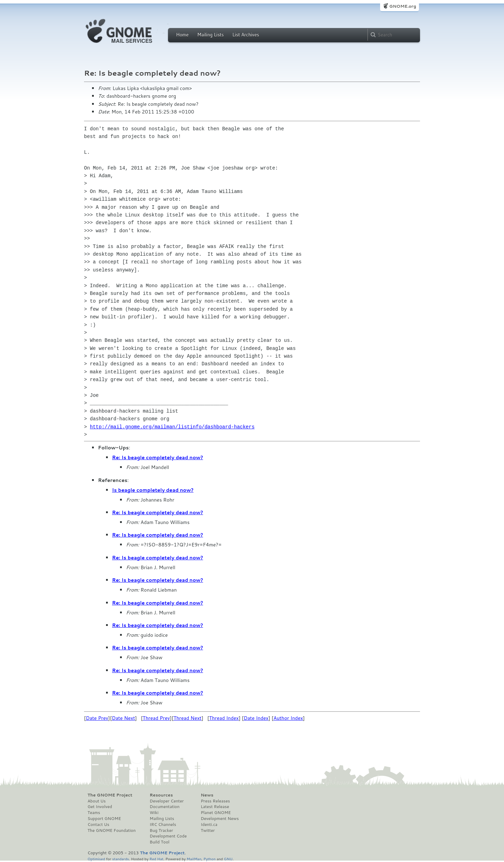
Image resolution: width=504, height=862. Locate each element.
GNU (228, 859)
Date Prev (97, 718)
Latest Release (215, 807)
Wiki (154, 813)
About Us (97, 801)
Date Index (256, 718)
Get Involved (100, 807)
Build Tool (160, 842)
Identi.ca (209, 825)
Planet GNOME (216, 813)
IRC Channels (163, 825)
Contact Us (98, 825)
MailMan (194, 859)
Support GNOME (104, 819)
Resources (161, 795)
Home (182, 35)
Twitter (208, 830)
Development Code (168, 836)
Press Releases (215, 801)
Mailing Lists (210, 35)
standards (120, 859)
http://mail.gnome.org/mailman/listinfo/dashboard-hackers (172, 427)
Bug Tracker (162, 830)
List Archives (246, 35)
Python (209, 859)
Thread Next (188, 718)
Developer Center (167, 801)
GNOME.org (403, 6)
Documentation (165, 807)
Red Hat (156, 859)
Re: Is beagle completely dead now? (157, 457)
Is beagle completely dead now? (153, 490)
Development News (220, 819)
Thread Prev (156, 718)
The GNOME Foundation (112, 830)
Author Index (288, 718)
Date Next (123, 718)
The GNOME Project (110, 795)
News (207, 795)
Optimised (96, 859)
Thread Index (224, 718)
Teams (94, 813)
